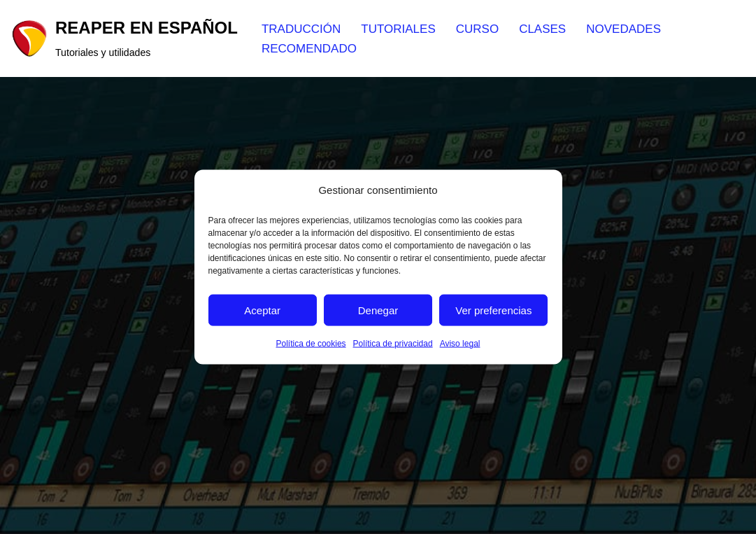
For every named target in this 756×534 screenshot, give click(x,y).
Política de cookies (311, 344)
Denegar (378, 310)
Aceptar (262, 310)
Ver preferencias (493, 310)
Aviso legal (460, 344)
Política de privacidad (393, 344)
